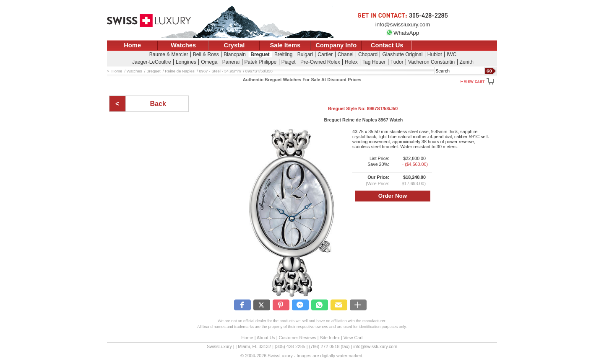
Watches (183, 45)
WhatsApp (403, 33)
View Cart (353, 338)
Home (132, 45)
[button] (242, 305)
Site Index (330, 338)
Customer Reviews (297, 338)
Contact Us (387, 45)
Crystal (234, 45)
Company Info (336, 45)
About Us (266, 338)
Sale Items (285, 45)
